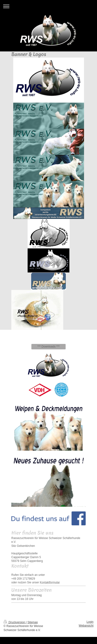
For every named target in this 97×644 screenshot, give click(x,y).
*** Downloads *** (48, 347)
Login (90, 622)
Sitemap (33, 622)
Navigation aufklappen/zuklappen (48, 6)
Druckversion (15, 622)
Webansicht (86, 626)
